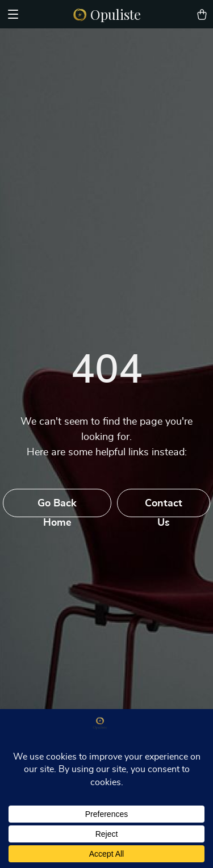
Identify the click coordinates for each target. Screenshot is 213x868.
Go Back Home (57, 508)
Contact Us (164, 508)
